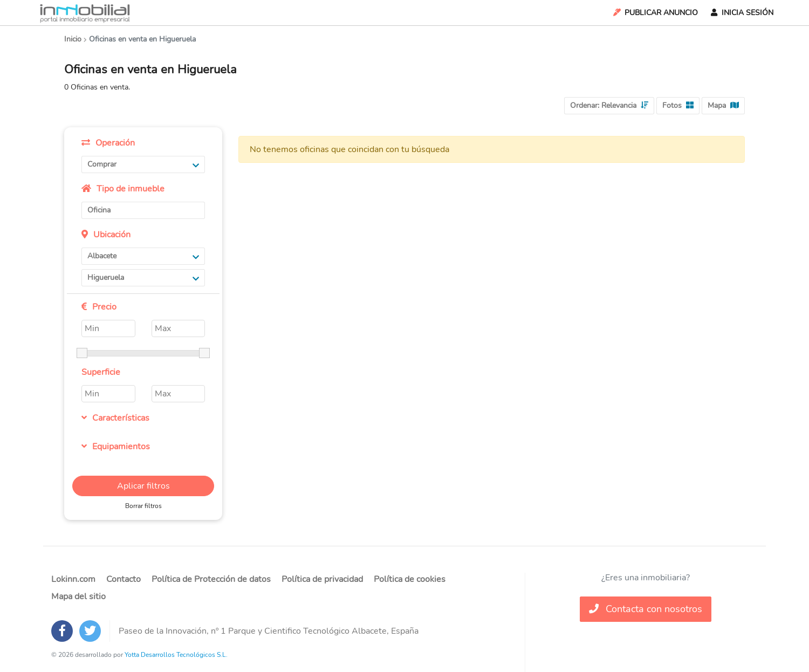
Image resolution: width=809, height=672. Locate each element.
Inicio (73, 39)
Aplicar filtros (143, 486)
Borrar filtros (143, 506)
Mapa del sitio (78, 596)
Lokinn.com (73, 579)
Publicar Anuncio (655, 13)
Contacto (124, 579)
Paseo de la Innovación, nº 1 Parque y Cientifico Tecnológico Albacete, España (269, 631)
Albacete (143, 256)
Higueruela (143, 277)
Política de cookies (410, 579)
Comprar (143, 164)
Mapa (723, 105)
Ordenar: (609, 105)
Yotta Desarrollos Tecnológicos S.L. (176, 655)
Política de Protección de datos (211, 579)
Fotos (678, 105)
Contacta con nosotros (646, 609)
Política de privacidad (322, 579)
